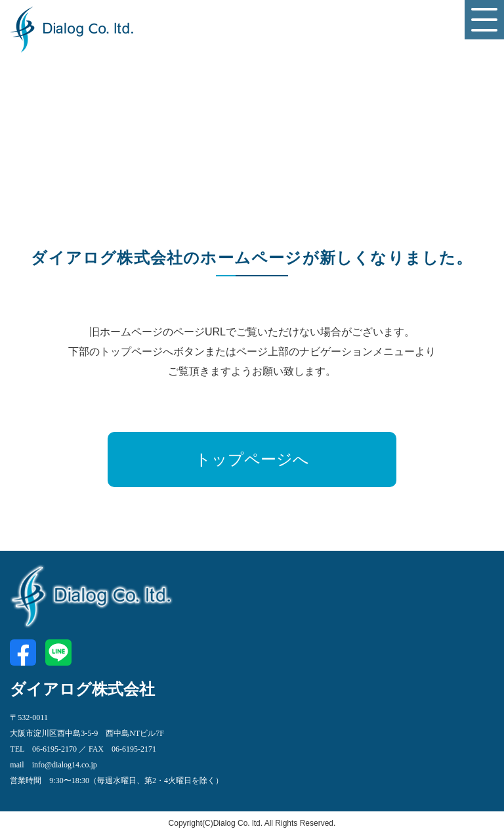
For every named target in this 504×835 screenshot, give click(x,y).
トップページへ (252, 460)
